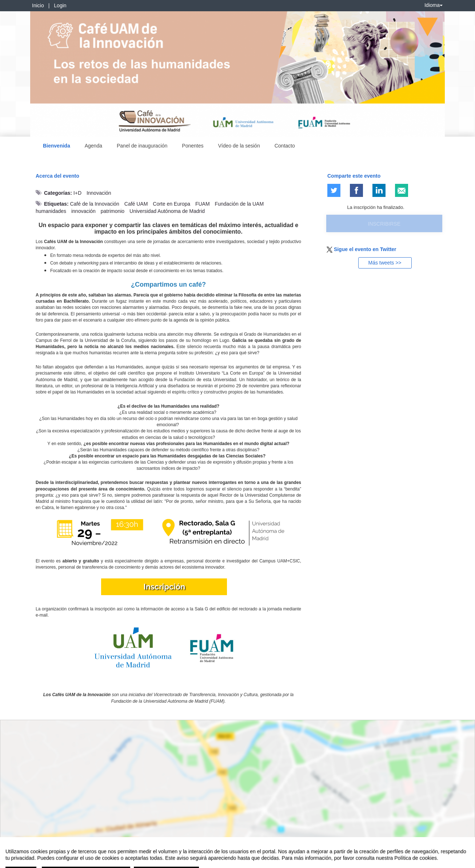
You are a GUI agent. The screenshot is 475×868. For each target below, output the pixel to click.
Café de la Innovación (94, 204)
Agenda (93, 146)
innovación (83, 211)
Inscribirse (384, 224)
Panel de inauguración (142, 146)
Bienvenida (57, 146)
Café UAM (136, 204)
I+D (77, 193)
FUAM (203, 204)
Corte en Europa (171, 204)
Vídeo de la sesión (239, 146)
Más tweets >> (385, 263)
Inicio (38, 5)
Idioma (434, 5)
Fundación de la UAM (239, 204)
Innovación (99, 193)
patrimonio (113, 211)
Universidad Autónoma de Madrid (167, 211)
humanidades (51, 211)
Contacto (285, 146)
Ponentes (193, 146)
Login (60, 5)
